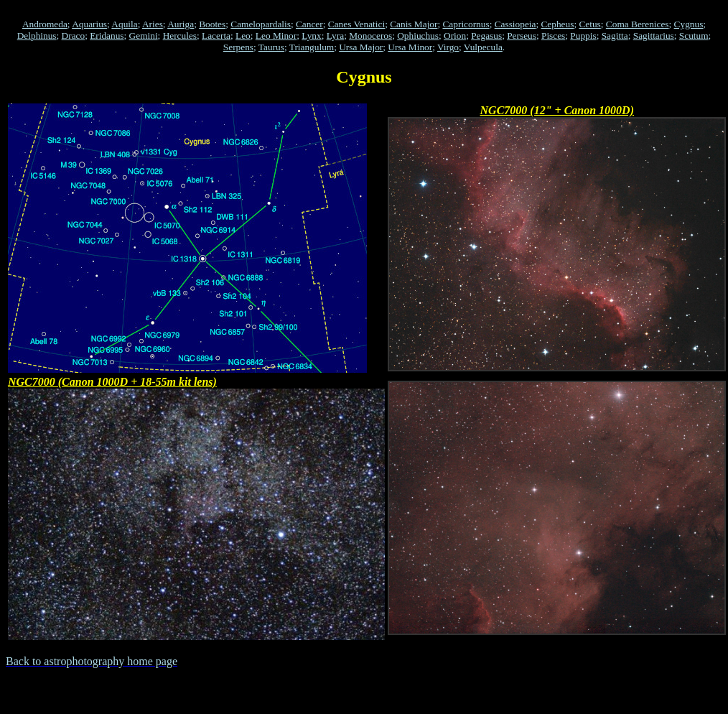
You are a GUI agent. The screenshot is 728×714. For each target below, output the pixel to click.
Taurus (271, 47)
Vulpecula (483, 47)
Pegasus (486, 36)
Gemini (144, 36)
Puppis (583, 36)
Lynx (311, 36)
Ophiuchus (418, 36)
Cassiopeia (515, 24)
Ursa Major (361, 47)
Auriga (181, 24)
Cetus (589, 24)
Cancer (309, 24)
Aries (153, 24)
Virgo (448, 47)
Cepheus (557, 24)
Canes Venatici (356, 24)
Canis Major (414, 24)
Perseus (522, 36)
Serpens (238, 47)
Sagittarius (654, 36)
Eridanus (107, 36)
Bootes (212, 24)
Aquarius (89, 24)
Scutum (694, 36)
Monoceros (370, 36)
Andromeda (45, 24)
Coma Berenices (638, 24)
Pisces (553, 36)
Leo (243, 36)
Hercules (180, 36)
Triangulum (312, 47)
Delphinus (37, 36)
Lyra (335, 36)
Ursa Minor (410, 47)
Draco (74, 36)
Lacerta (216, 36)
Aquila (124, 24)
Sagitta (615, 36)
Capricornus (466, 24)
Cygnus (689, 24)
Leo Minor (276, 36)
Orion (455, 36)
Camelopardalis (261, 24)
